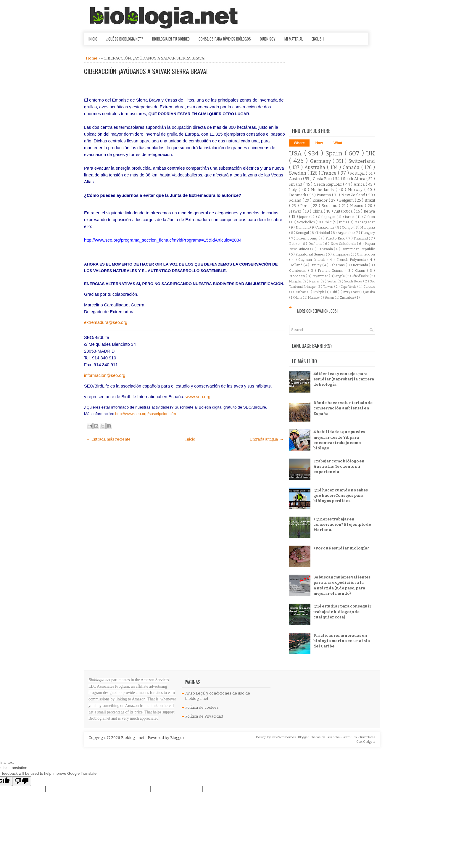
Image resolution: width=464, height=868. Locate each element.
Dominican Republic (358, 249)
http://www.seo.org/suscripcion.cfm (145, 414)
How (319, 143)
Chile (328, 222)
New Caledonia (344, 244)
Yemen (330, 298)
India (343, 222)
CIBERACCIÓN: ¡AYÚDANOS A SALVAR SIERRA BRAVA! (146, 71)
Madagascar (365, 222)
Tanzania (326, 249)
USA (297, 153)
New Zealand (354, 195)
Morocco (297, 276)
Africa (360, 184)
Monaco (314, 298)
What (338, 143)
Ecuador (321, 200)
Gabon (369, 217)
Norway (356, 190)
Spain (335, 153)
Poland (296, 200)
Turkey (316, 265)
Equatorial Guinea (311, 254)
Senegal (303, 233)
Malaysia (368, 227)
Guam (361, 271)
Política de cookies (202, 707)
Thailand (361, 238)
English (318, 39)
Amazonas (326, 227)
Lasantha (333, 737)
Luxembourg (307, 238)
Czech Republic (328, 184)
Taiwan (329, 287)
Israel (350, 217)
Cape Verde (349, 287)
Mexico (357, 206)
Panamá (324, 195)
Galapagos (327, 217)
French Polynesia (352, 260)
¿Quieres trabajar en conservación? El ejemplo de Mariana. (342, 524)
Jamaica (370, 292)
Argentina (346, 233)
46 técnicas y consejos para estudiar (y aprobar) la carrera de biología (344, 379)
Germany (322, 161)
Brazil (370, 200)
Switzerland (362, 161)
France (330, 173)
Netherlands (323, 190)
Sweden (298, 173)
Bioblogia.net (133, 738)
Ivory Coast (351, 292)
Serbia (332, 281)
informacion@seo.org (105, 375)
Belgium (347, 200)
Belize (295, 244)
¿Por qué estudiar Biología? (341, 548)
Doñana (315, 244)
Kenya (369, 211)
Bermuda (361, 265)
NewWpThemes (284, 737)
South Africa (355, 179)
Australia (316, 167)
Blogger (177, 738)
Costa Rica (323, 179)
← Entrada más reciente (108, 439)
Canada (352, 167)
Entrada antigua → (267, 439)
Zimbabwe (348, 298)
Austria (296, 179)
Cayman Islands (313, 260)
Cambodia (299, 271)
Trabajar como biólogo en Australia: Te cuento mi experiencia (339, 466)
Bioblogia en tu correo (171, 39)
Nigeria (315, 281)
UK (370, 153)
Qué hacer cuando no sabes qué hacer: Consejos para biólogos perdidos (341, 495)
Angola (340, 276)
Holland (296, 265)
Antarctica (344, 211)
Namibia (303, 227)
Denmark (298, 195)
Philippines (341, 254)
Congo (348, 227)
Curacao (369, 287)
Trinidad (323, 233)
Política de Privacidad (204, 716)
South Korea (353, 281)
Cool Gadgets (366, 742)
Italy (294, 190)
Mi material (294, 39)
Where (299, 143)
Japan (304, 217)
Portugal (358, 173)
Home (92, 58)
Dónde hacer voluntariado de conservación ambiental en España (343, 408)
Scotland (330, 206)
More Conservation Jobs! (317, 311)
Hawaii (296, 211)
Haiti (334, 292)
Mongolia (296, 281)
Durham (301, 292)
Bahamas (337, 265)
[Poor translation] (22, 781)
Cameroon (366, 254)
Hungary (368, 233)
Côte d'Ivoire (361, 276)
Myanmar (320, 276)
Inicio (93, 39)
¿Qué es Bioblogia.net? (125, 39)
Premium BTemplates (359, 737)
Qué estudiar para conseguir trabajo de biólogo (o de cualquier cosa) (342, 611)
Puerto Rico (336, 238)
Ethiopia (319, 292)
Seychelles (306, 222)
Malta (299, 298)
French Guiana (331, 271)
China (318, 211)
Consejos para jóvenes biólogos (225, 39)
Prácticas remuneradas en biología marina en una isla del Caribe (342, 641)
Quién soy (268, 39)
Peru (305, 206)
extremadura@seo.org (106, 322)
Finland (296, 184)
